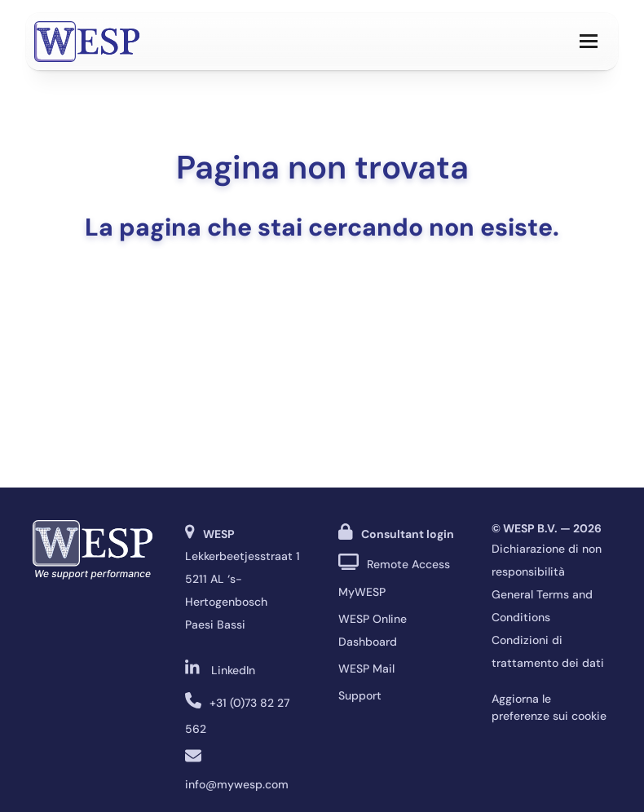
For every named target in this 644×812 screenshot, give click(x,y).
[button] (589, 41)
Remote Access (408, 564)
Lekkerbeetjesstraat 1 (243, 556)
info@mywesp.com (237, 784)
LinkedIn (233, 670)
